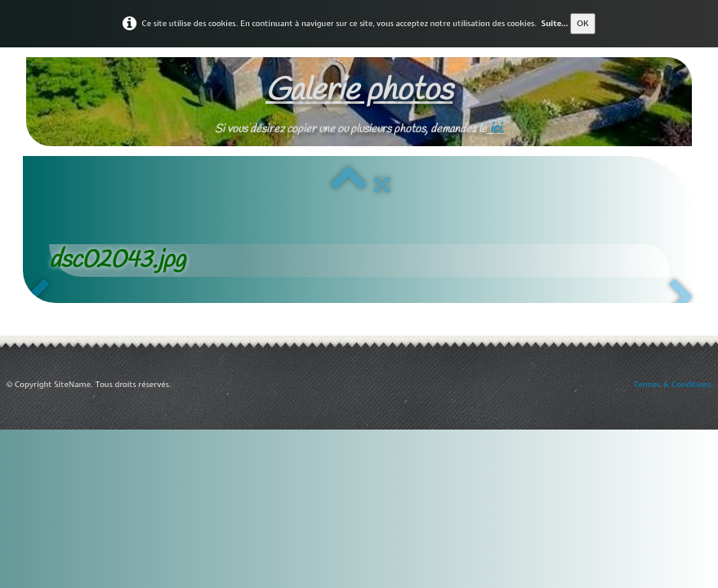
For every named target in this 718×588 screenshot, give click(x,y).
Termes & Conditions (673, 384)
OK (583, 23)
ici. (497, 129)
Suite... (554, 23)
